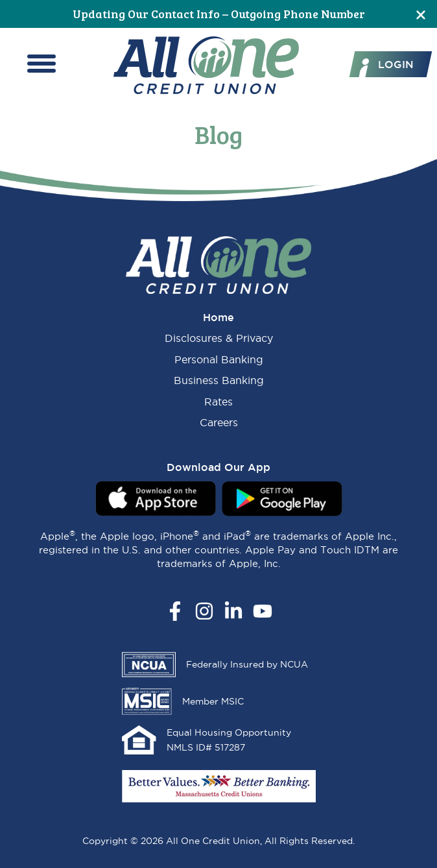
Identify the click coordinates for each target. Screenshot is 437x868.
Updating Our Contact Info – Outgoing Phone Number (219, 14)
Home (218, 317)
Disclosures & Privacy (219, 338)
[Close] (421, 14)
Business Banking (219, 380)
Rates (218, 402)
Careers (219, 422)
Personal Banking (219, 359)
